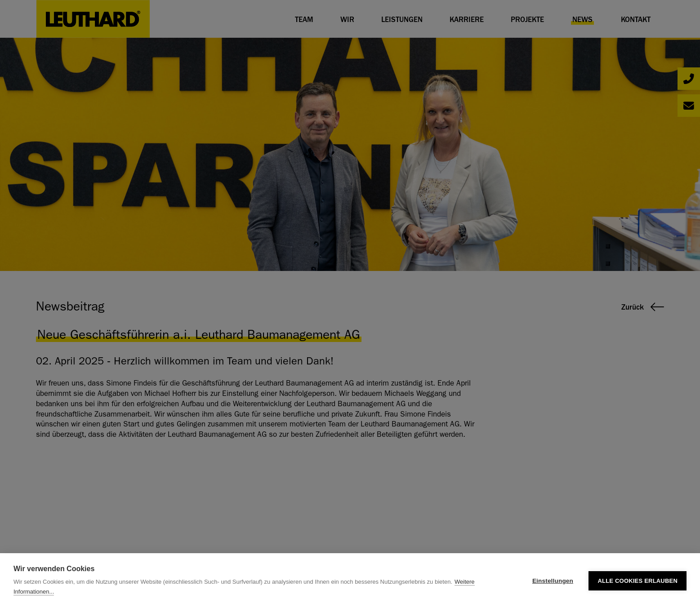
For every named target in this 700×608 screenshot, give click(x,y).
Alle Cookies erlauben (638, 581)
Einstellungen (553, 581)
